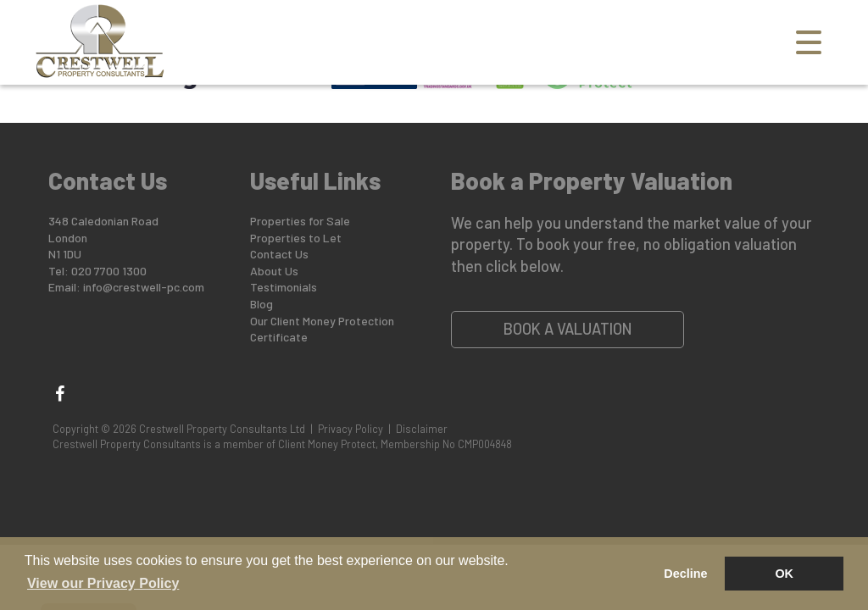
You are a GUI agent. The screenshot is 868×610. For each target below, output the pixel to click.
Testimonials (284, 287)
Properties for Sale (300, 221)
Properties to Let (296, 238)
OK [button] (784, 574)
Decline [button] (685, 574)
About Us (274, 271)
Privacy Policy (351, 429)
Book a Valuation (568, 329)
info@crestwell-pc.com (144, 287)
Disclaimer (422, 429)
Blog (262, 304)
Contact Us (279, 254)
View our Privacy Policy (103, 583)
